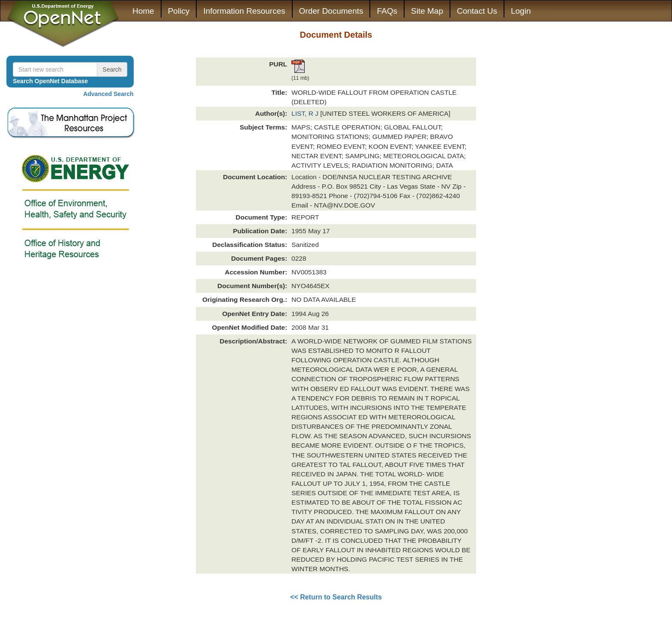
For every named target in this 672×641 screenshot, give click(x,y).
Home (143, 11)
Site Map (427, 11)
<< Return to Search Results (336, 597)
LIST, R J (306, 113)
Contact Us (477, 11)
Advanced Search (108, 94)
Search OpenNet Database (50, 81)
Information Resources (244, 11)
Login (521, 11)
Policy (179, 11)
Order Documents (331, 11)
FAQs (387, 11)
